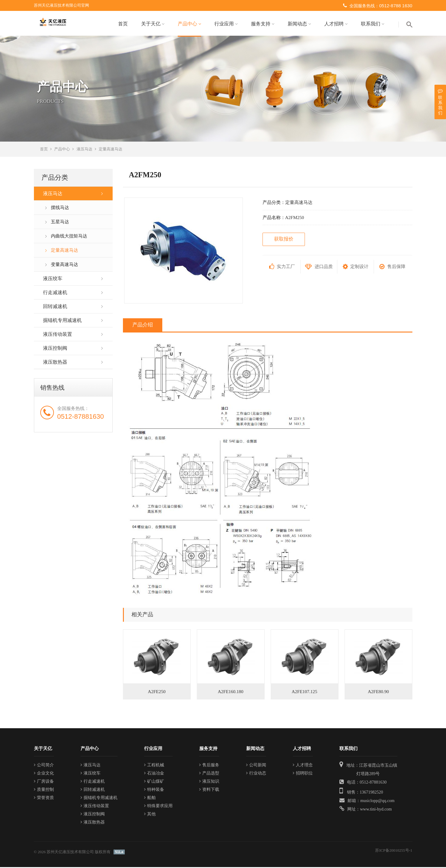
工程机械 (154, 766)
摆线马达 (60, 208)
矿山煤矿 (154, 782)
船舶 (150, 799)
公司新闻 (256, 766)
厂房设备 (44, 782)
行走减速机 (55, 293)
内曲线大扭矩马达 (69, 237)
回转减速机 (55, 307)
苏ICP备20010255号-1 (394, 851)
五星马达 (60, 223)
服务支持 (263, 24)
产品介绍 (143, 326)
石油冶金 (154, 774)
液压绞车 (53, 279)
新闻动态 (299, 24)
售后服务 (209, 766)
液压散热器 (55, 363)
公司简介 (44, 766)
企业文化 (44, 774)
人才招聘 (336, 24)
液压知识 (209, 782)
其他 (150, 815)
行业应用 (226, 24)
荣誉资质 (44, 799)
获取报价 (284, 240)
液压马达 (84, 150)
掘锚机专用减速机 (62, 321)
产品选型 (209, 774)
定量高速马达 (111, 150)
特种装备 (154, 790)
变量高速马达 (64, 265)
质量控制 (44, 790)
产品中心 (189, 24)
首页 (123, 24)
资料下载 (209, 790)
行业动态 (256, 774)
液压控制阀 (55, 349)
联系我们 (373, 24)
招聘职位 (303, 774)
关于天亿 (153, 24)
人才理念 (303, 766)
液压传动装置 (58, 335)
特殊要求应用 (158, 807)
